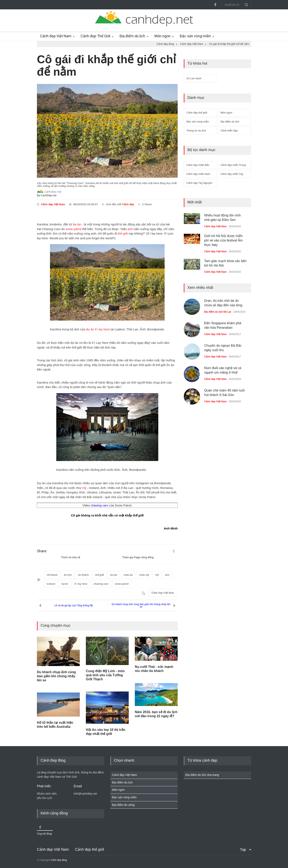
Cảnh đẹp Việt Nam (56, 36)
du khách (84, 575)
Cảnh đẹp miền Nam (198, 174)
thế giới (123, 233)
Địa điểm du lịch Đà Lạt (218, 312)
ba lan (77, 224)
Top (243, 850)
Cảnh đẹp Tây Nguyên (199, 183)
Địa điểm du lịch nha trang (202, 775)
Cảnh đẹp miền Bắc (198, 165)
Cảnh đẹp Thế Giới (95, 36)
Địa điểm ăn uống (123, 805)
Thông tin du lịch (196, 131)
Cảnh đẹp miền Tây (232, 174)
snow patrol (74, 229)
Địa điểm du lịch (132, 36)
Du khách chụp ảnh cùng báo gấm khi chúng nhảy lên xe (141, 606)
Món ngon (162, 36)
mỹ (84, 488)
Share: (42, 551)
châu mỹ (144, 575)
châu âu (128, 575)
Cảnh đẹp (128, 204)
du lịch (68, 575)
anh (130, 229)
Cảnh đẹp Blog (59, 860)
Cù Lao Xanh (194, 78)
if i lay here (102, 329)
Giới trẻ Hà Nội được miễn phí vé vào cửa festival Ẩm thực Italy (223, 240)
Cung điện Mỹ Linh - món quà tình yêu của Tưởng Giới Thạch (105, 675)
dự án (90, 329)
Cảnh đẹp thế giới (197, 113)
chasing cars (100, 505)
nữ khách (52, 575)
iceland (51, 584)
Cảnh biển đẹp (229, 131)
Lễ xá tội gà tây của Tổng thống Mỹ (74, 606)
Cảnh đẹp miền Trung (233, 165)
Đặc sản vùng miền (195, 36)
